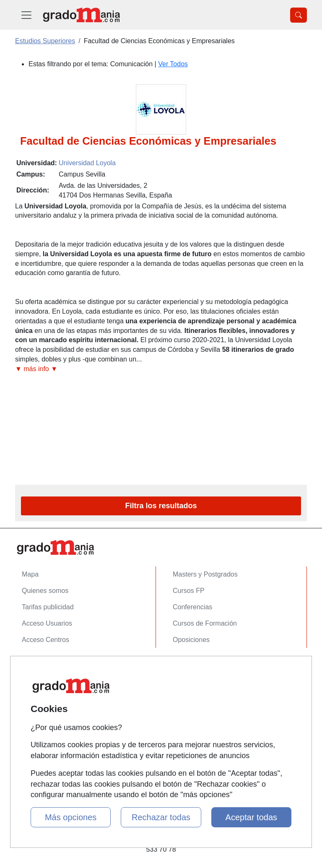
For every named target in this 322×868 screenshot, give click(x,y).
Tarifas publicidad (48, 607)
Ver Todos (173, 64)
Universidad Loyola (87, 163)
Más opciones (71, 817)
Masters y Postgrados (205, 574)
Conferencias (192, 607)
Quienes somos (45, 591)
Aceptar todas (251, 817)
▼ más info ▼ (36, 369)
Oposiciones (191, 640)
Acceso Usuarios (47, 623)
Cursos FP (189, 591)
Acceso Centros (45, 640)
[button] (161, 369)
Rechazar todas (161, 817)
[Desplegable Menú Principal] (26, 15)
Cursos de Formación (205, 623)
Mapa (30, 574)
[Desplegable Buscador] (299, 15)
